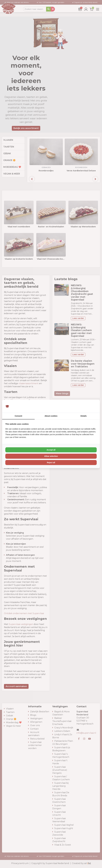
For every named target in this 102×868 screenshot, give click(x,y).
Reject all (51, 463)
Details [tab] (84, 416)
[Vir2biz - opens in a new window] (93, 406)
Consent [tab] (18, 416)
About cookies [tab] (51, 416)
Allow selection (51, 456)
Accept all (51, 450)
